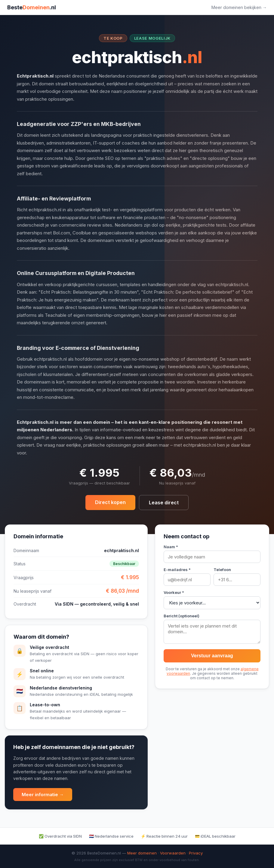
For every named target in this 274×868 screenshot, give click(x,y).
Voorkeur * (174, 592)
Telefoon (222, 570)
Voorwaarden (173, 853)
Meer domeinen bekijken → (239, 7)
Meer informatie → (43, 795)
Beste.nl (32, 7)
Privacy (196, 853)
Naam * (171, 547)
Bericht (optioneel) (182, 616)
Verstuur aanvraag (212, 656)
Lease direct (164, 503)
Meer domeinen (142, 853)
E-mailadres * (177, 570)
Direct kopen (110, 502)
